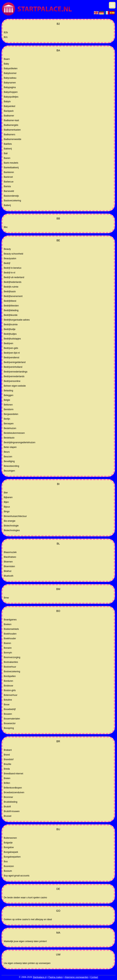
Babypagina (10, 87)
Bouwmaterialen (12, 719)
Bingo (7, 512)
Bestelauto (9, 438)
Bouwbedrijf (10, 709)
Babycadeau (10, 78)
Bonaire (8, 648)
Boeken (8, 624)
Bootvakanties (11, 662)
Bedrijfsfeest (10, 301)
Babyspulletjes (11, 97)
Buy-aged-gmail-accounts (17, 876)
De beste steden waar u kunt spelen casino (25, 898)
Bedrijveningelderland (15, 362)
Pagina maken (56, 977)
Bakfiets (8, 144)
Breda (7, 769)
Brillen (7, 783)
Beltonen (8, 405)
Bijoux (7, 507)
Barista (7, 186)
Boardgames (10, 620)
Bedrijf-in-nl (10, 273)
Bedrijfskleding (11, 310)
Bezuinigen (9, 471)
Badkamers (10, 135)
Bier (6, 493)
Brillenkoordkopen (13, 788)
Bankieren (9, 172)
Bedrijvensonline (12, 381)
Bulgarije (8, 843)
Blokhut (8, 571)
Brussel (8, 816)
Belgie (7, 400)
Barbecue (9, 182)
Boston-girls (10, 690)
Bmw (6, 598)
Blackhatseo (10, 557)
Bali (6, 153)
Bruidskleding (11, 802)
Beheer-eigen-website (15, 386)
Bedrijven (8, 343)
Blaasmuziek (10, 552)
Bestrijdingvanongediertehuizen (19, 442)
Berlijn (7, 419)
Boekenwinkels (11, 629)
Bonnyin (8, 653)
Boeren (7, 643)
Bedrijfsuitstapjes (12, 339)
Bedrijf (7, 263)
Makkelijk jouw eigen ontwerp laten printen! (25, 941)
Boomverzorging (12, 657)
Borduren (8, 681)
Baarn (7, 59)
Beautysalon (10, 258)
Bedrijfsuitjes (10, 334)
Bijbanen (8, 497)
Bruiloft (7, 807)
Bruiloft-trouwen (12, 811)
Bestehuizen (10, 428)
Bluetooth (9, 576)
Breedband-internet (13, 774)
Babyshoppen (11, 92)
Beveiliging (9, 461)
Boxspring (9, 728)
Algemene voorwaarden (77, 977)
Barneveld (9, 191)
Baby (6, 64)
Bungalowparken (12, 857)
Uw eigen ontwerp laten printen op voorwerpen (27, 963)
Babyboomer (10, 73)
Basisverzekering (12, 201)
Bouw (7, 705)
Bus (6, 862)
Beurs (7, 452)
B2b (6, 32)
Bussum (8, 871)
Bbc (6, 227)
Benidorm (9, 409)
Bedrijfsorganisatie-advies (17, 320)
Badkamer (9, 116)
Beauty (7, 249)
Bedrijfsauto (10, 292)
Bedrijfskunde (11, 315)
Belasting (8, 391)
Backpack (9, 111)
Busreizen (9, 866)
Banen (7, 158)
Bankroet (8, 177)
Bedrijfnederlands (13, 282)
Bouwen (8, 714)
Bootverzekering (12, 672)
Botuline (8, 700)
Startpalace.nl (39, 977)
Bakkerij (8, 149)
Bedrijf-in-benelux (13, 268)
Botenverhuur (11, 695)
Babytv (7, 102)
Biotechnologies (12, 530)
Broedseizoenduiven (14, 792)
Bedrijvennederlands (14, 376)
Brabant (8, 750)
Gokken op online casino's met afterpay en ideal (28, 919)
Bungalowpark (11, 852)
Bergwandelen (11, 414)
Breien (7, 778)
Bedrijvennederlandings (16, 372)
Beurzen (8, 457)
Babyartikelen (11, 68)
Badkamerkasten (12, 130)
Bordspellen (10, 676)
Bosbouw (8, 686)
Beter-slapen (10, 447)
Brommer (8, 797)
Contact (94, 977)
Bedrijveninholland (13, 367)
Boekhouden (10, 634)
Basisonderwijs (11, 196)
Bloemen (8, 562)
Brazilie (7, 764)
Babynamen (10, 83)
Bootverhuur (10, 667)
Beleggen (9, 395)
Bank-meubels (11, 163)
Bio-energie (10, 521)
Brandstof (9, 759)
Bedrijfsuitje (10, 329)
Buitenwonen (10, 838)
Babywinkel (10, 106)
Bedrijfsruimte (11, 325)
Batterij (7, 205)
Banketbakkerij (11, 168)
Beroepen (9, 424)
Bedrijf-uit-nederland (14, 277)
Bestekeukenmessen (14, 433)
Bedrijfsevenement (13, 296)
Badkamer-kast (11, 120)
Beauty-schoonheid (13, 254)
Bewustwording (11, 466)
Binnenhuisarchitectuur (15, 516)
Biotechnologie (11, 526)
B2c (6, 37)
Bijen (6, 502)
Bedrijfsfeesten (11, 306)
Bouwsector (10, 723)
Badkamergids (11, 125)
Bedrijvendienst (11, 358)
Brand (7, 755)
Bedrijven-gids (11, 348)
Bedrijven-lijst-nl (12, 353)
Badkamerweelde (13, 139)
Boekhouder (10, 638)
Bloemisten (9, 566)
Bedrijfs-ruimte (11, 287)
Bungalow (9, 847)
